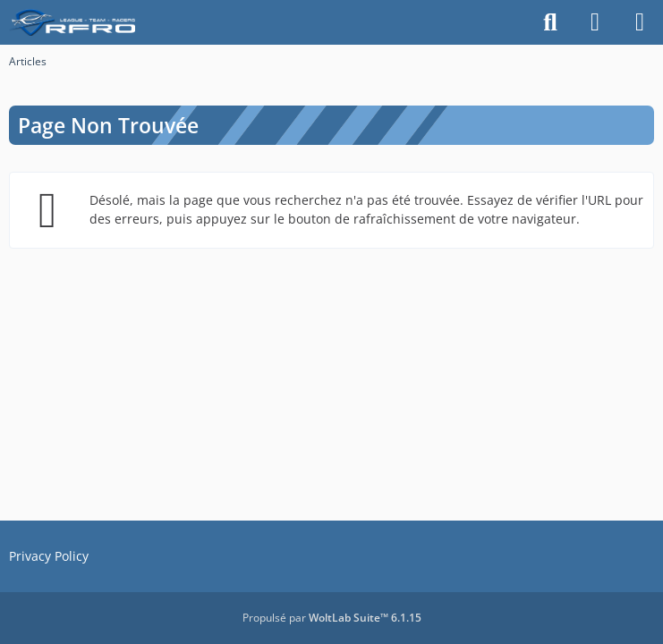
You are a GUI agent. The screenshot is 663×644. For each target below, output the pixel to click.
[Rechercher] (550, 22)
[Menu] (640, 22)
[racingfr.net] (77, 22)
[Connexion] (595, 22)
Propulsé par (332, 618)
